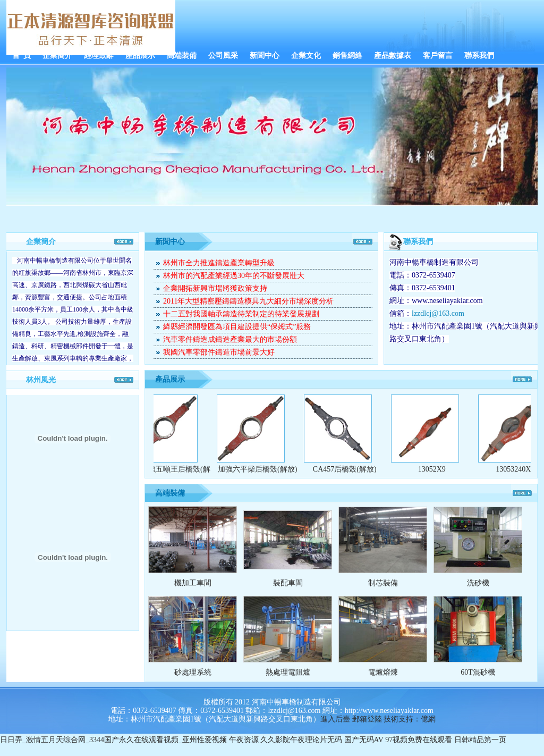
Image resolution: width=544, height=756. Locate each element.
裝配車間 (288, 583)
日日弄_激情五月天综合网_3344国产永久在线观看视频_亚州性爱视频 (113, 740)
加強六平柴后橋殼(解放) (261, 469)
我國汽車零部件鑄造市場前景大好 (219, 352)
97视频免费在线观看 (419, 740)
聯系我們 (479, 56)
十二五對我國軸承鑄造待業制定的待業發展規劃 (241, 314)
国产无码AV (364, 740)
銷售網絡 (347, 56)
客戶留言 (438, 56)
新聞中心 (265, 56)
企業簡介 (57, 56)
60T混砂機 (478, 672)
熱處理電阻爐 (288, 672)
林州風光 (41, 380)
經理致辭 (99, 56)
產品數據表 (393, 56)
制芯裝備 (383, 583)
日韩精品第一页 (480, 740)
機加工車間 (193, 583)
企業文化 (306, 56)
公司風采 (223, 56)
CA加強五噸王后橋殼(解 (174, 469)
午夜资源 (244, 740)
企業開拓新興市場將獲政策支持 (215, 288)
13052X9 (435, 469)
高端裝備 (182, 56)
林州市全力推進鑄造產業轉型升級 (219, 263)
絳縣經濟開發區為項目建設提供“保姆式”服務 (237, 327)
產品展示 (140, 56)
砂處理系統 (193, 672)
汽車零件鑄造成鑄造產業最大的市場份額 (230, 339)
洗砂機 (478, 583)
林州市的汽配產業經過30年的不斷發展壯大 (234, 276)
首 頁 (22, 56)
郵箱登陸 (367, 719)
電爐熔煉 (383, 672)
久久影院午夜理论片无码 (301, 740)
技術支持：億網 (410, 719)
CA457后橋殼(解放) (348, 469)
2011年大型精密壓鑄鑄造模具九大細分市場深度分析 (248, 301)
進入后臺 (335, 719)
